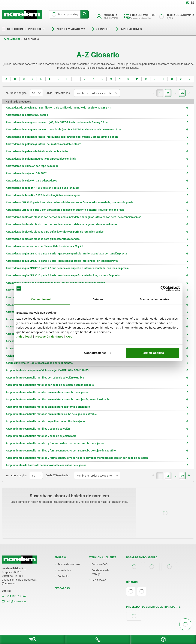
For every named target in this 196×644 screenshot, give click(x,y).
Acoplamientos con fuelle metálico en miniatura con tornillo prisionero (48, 407)
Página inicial (12, 39)
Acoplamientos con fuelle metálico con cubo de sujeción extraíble (45, 378)
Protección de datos (49, 336)
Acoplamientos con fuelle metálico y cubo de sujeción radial (42, 436)
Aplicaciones (129, 29)
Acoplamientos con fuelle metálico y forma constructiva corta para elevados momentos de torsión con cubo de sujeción (77, 458)
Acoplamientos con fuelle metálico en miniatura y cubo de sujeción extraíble (51, 414)
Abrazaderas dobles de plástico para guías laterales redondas (43, 239)
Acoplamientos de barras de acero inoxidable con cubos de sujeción (46, 465)
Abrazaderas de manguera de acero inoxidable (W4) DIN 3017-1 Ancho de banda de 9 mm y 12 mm (64, 129)
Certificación (99, 580)
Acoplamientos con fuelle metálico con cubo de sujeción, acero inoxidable (50, 385)
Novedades (64, 570)
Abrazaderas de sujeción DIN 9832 (26, 173)
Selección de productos (24, 29)
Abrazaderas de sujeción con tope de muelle (32, 166)
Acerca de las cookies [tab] (154, 299)
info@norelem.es (14, 601)
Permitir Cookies (153, 353)
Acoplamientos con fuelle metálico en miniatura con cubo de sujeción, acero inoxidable (58, 399)
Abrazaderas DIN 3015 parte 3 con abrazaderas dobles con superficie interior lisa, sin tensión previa (65, 210)
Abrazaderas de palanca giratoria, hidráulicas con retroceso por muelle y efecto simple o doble (62, 137)
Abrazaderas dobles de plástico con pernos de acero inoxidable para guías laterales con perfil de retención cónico (74, 217)
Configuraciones (98, 353)
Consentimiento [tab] (42, 299)
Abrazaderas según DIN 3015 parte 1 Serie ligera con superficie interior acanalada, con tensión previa (66, 254)
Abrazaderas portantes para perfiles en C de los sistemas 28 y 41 (44, 246)
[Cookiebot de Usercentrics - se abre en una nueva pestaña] (163, 289)
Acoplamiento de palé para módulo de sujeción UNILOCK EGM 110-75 (47, 370)
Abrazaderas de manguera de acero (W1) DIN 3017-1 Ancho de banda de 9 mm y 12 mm (57, 122)
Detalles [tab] (98, 299)
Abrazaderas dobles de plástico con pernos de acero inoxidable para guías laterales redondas (62, 224)
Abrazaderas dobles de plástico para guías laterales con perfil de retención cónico (55, 232)
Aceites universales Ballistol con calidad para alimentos (39, 363)
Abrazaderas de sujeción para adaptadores (31, 181)
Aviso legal (24, 336)
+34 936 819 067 (14, 596)
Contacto (63, 576)
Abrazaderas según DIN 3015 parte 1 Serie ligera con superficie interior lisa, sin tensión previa (62, 261)
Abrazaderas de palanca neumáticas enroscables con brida (41, 159)
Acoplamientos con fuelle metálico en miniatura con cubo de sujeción (47, 392)
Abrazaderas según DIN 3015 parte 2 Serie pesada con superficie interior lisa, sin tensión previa (63, 275)
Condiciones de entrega (100, 572)
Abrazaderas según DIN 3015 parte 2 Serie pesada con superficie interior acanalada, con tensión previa (67, 268)
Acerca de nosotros (69, 564)
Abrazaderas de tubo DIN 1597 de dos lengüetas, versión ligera (43, 195)
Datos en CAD (100, 564)
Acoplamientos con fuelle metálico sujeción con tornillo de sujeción (46, 421)
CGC (69, 336)
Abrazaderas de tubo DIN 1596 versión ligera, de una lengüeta (43, 188)
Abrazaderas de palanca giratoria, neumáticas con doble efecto (44, 144)
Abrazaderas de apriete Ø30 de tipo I (28, 115)
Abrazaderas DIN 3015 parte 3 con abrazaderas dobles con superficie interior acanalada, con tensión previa (70, 202)
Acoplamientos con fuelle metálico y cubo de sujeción (38, 429)
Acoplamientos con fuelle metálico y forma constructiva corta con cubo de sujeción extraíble (61, 451)
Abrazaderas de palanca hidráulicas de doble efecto (37, 151)
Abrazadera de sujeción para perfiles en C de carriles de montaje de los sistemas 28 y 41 (58, 108)
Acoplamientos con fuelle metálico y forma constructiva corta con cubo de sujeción (55, 443)
